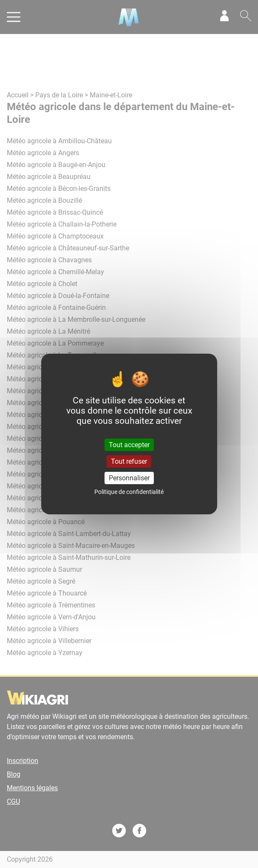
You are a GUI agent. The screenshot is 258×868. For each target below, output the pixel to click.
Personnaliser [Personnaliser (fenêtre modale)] (129, 478)
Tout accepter (129, 444)
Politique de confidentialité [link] (129, 492)
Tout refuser (129, 461)
